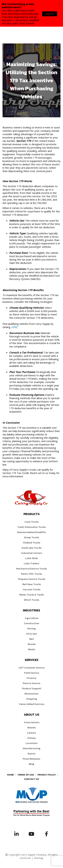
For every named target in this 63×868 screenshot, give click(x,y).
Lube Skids (32, 558)
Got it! (50, 14)
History (32, 738)
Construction (32, 623)
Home (10, 775)
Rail (32, 639)
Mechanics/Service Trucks (32, 569)
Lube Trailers (32, 563)
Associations (32, 722)
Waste (32, 649)
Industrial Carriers (32, 553)
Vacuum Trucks (32, 589)
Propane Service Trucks (32, 579)
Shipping (32, 699)
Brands (32, 727)
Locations (32, 743)
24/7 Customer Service (32, 668)
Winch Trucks (32, 600)
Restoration (32, 694)
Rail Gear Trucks (32, 584)
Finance (32, 678)
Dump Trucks (32, 537)
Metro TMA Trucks (32, 574)
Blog (32, 764)
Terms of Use (26, 775)
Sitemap (39, 858)
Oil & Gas (32, 634)
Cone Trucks (32, 522)
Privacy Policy (47, 775)
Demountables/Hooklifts (32, 532)
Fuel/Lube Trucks (32, 548)
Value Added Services (32, 704)
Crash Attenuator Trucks (32, 527)
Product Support (32, 688)
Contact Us (32, 779)
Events (32, 753)
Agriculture (32, 618)
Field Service (32, 673)
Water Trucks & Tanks (32, 595)
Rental (32, 644)
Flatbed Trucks (32, 542)
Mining (32, 628)
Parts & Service (32, 683)
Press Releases (32, 759)
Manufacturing (32, 748)
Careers (32, 733)
